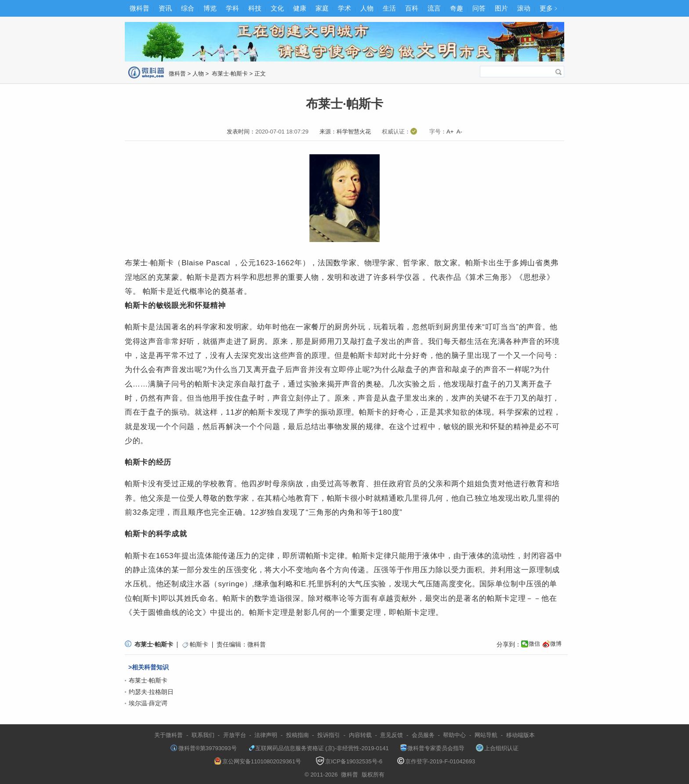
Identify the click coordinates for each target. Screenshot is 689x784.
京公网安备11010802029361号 (257, 761)
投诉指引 (329, 735)
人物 (367, 8)
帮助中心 (454, 735)
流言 (434, 8)
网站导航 (486, 735)
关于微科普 (169, 735)
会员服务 (423, 735)
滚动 (524, 8)
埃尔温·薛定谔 (148, 703)
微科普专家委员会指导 (432, 748)
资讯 (165, 8)
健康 (300, 8)
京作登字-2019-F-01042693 (436, 761)
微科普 (140, 8)
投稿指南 (297, 735)
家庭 (322, 8)
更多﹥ (549, 8)
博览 (210, 8)
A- (459, 132)
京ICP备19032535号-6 (349, 761)
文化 (277, 8)
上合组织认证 (497, 748)
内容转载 (360, 735)
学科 (232, 8)
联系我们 (203, 735)
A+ (450, 132)
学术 (344, 8)
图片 (501, 8)
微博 (556, 644)
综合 (188, 8)
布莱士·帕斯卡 (229, 74)
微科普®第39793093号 (203, 748)
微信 (534, 644)
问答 (479, 8)
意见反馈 (392, 735)
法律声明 (266, 735)
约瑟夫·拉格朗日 (151, 692)
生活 (389, 8)
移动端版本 (520, 735)
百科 (412, 8)
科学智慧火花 (354, 132)
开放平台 (235, 735)
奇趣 (457, 8)
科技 (255, 8)
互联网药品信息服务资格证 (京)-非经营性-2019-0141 (319, 748)
